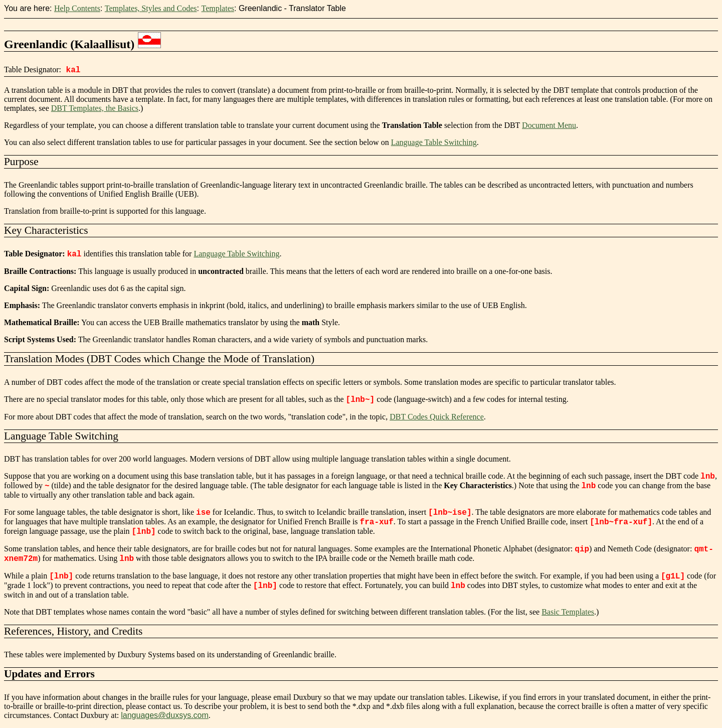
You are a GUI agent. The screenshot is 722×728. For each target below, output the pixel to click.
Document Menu (549, 125)
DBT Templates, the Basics (95, 108)
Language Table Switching (434, 142)
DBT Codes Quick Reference (437, 417)
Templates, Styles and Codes (151, 8)
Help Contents (77, 8)
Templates (218, 8)
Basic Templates (568, 612)
